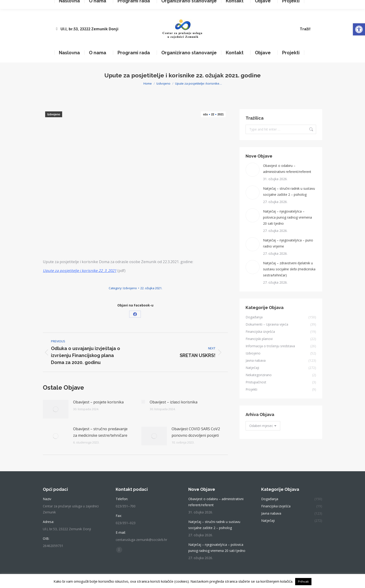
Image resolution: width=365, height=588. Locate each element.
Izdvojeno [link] (54, 114)
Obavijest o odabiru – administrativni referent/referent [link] (287, 169)
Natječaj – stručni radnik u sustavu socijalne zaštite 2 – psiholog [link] (289, 191)
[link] (359, 29)
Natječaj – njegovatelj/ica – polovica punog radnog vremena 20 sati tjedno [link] (287, 217)
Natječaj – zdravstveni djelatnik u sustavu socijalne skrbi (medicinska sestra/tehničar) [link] (289, 269)
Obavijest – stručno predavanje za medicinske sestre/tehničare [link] (100, 432)
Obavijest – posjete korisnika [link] (98, 402)
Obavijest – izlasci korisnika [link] (174, 402)
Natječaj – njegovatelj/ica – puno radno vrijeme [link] (288, 243)
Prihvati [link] (303, 581)
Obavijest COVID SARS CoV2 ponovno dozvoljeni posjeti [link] (196, 432)
